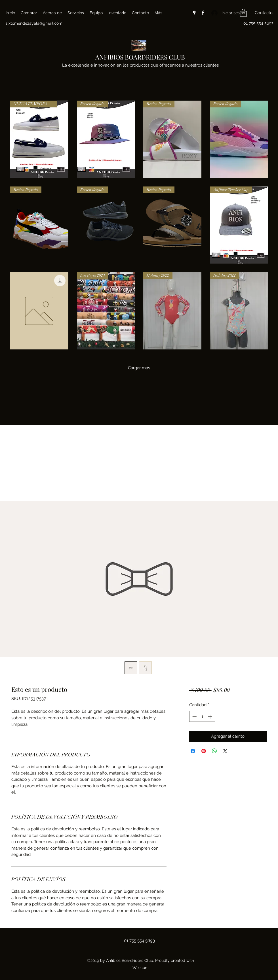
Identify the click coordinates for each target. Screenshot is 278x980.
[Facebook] (203, 13)
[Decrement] (194, 717)
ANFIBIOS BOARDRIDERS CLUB (140, 57)
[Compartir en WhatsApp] (214, 751)
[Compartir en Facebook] (193, 751)
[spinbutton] (202, 717)
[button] (243, 13)
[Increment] (211, 717)
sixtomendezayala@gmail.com (34, 23)
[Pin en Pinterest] (204, 751)
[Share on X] (225, 751)
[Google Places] (194, 13)
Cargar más (139, 368)
